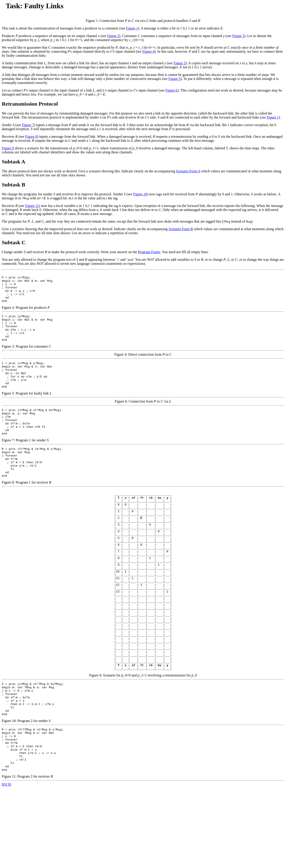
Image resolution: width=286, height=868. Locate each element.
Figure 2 (113, 36)
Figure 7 (28, 125)
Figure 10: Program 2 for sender (143, 771)
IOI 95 (6, 864)
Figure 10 (140, 194)
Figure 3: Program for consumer (143, 341)
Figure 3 (238, 36)
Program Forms (149, 252)
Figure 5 (180, 63)
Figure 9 (8, 148)
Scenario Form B (181, 229)
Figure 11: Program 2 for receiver (143, 830)
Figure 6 (171, 90)
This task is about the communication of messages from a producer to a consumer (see (64, 28)
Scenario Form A (188, 171)
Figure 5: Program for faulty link (143, 394)
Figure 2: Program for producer (143, 295)
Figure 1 (132, 28)
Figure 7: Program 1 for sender (143, 446)
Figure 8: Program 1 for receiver (143, 492)
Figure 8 (31, 137)
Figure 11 (32, 206)
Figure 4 (148, 51)
